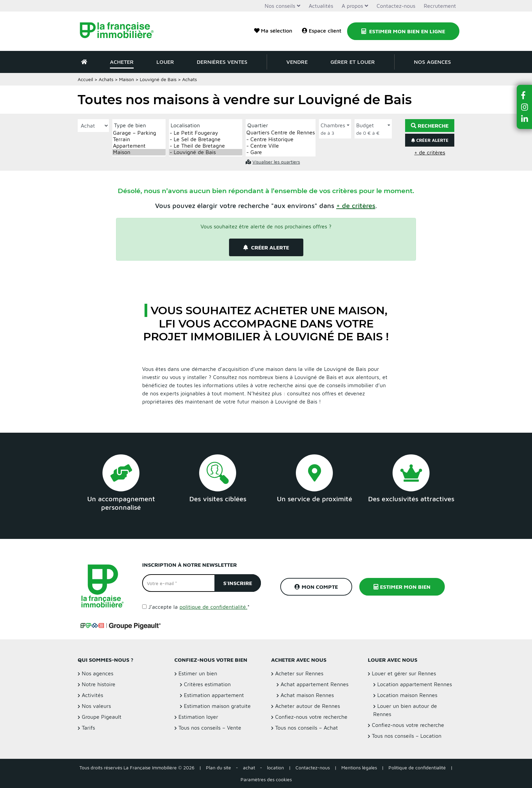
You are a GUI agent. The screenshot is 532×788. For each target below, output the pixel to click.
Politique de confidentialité (417, 767)
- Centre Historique (281, 139)
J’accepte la (199, 607)
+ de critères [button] (430, 152)
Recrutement (440, 6)
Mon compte (316, 587)
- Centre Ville (281, 146)
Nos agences (432, 62)
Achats (106, 79)
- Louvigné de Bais (206, 152)
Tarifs (88, 728)
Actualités (321, 6)
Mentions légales (359, 767)
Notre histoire (99, 684)
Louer (165, 62)
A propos (352, 6)
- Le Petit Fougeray (206, 133)
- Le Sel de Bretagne (206, 139)
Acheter (122, 62)
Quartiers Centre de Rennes (281, 133)
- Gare (281, 152)
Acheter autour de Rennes (308, 706)
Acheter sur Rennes (299, 673)
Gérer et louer (353, 62)
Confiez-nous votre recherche (311, 717)
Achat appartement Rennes (315, 684)
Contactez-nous (396, 6)
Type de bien (130, 125)
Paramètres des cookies (266, 779)
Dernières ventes (222, 62)
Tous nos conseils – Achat (307, 728)
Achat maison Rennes (307, 695)
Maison (127, 79)
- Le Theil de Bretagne (206, 146)
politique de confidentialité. (213, 607)
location (275, 767)
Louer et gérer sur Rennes (404, 673)
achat (249, 767)
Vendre (297, 62)
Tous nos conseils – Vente (210, 728)
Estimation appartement (214, 695)
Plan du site (218, 767)
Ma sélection (273, 31)
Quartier (258, 125)
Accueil (85, 79)
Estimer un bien (198, 673)
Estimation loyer (198, 717)
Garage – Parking (139, 133)
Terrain (139, 139)
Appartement (139, 146)
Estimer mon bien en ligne (403, 31)
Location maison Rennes (407, 695)
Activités (92, 695)
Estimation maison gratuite (217, 706)
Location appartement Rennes (415, 684)
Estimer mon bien (402, 587)
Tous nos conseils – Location (407, 736)
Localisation (185, 125)
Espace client (322, 31)
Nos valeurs (96, 706)
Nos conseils (280, 6)
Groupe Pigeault (102, 717)
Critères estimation (207, 684)
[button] (356, 205)
